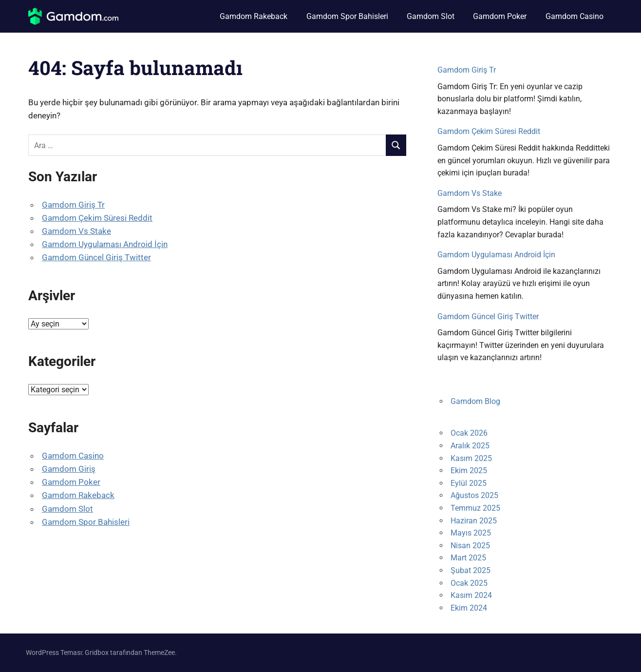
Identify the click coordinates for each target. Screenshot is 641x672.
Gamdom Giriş (69, 469)
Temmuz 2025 (475, 508)
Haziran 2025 (474, 521)
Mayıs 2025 (471, 533)
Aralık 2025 (470, 446)
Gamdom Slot (431, 16)
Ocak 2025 (469, 583)
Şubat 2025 (471, 570)
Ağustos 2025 (474, 495)
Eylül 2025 (469, 483)
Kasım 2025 (471, 458)
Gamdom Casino (575, 16)
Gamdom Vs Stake (76, 231)
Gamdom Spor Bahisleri (347, 16)
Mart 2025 (468, 558)
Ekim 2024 (469, 608)
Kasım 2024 (471, 595)
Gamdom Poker (500, 16)
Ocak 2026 (469, 433)
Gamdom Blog (475, 401)
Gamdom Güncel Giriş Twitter (96, 257)
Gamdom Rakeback (254, 16)
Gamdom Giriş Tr (73, 205)
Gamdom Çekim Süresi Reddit (97, 218)
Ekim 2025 (469, 470)
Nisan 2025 (470, 546)
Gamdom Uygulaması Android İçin (105, 244)
